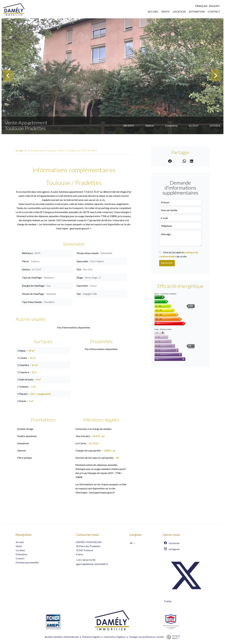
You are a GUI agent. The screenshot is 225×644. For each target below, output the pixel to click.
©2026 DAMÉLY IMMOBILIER (62, 637)
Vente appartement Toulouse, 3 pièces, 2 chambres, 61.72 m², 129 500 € (62, 151)
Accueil (19, 151)
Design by (172, 637)
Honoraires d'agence (115, 637)
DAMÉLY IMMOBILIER (89, 542)
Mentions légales (91, 637)
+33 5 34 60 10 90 (86, 560)
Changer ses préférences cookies (146, 637)
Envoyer (167, 263)
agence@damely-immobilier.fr (92, 564)
